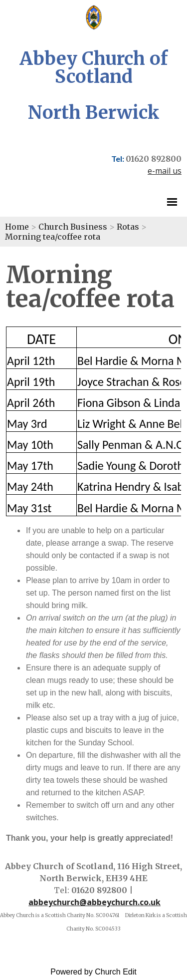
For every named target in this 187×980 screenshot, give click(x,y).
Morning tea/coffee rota (53, 237)
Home (17, 227)
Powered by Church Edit (93, 972)
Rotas (128, 227)
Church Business (73, 227)
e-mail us (165, 171)
